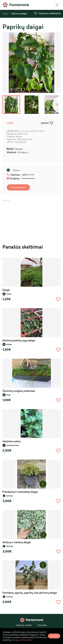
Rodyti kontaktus (18, 187)
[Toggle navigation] (57, 5)
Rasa (8, 395)
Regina (16, 170)
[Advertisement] (31, 219)
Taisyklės (42, 625)
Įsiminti (45, 123)
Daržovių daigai (19, 13)
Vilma (9, 294)
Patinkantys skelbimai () (47, 13)
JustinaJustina (12, 445)
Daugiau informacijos (22, 640)
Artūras (10, 496)
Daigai (5, 14)
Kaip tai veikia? (24, 625)
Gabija (9, 344)
